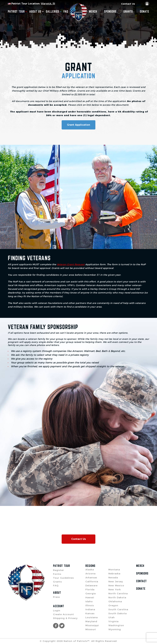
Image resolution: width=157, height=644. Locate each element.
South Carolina (118, 609)
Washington (116, 625)
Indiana (90, 609)
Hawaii (90, 597)
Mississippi (92, 625)
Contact (141, 581)
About (57, 593)
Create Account (63, 614)
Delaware (91, 585)
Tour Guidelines (63, 578)
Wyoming (115, 629)
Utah (112, 617)
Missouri (91, 629)
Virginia (113, 621)
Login (57, 610)
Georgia (91, 593)
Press (56, 597)
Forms (57, 574)
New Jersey (116, 581)
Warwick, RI (48, 4)
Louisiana (92, 617)
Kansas (90, 613)
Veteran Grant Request (71, 264)
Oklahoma (115, 601)
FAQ (66, 12)
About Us (36, 12)
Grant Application (78, 125)
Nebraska (114, 574)
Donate (145, 12)
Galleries (54, 12)
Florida (90, 589)
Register (58, 570)
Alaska (90, 570)
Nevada (113, 577)
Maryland (91, 621)
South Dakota (118, 613)
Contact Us (128, 4)
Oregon (113, 605)
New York (115, 589)
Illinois (90, 605)
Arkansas (91, 577)
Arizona (90, 574)
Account (59, 606)
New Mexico (116, 585)
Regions (90, 566)
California (92, 581)
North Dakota (117, 597)
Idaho (89, 601)
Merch (93, 12)
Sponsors (110, 12)
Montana (114, 570)
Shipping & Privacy (65, 618)
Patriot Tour (17, 12)
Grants (128, 12)
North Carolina (118, 593)
